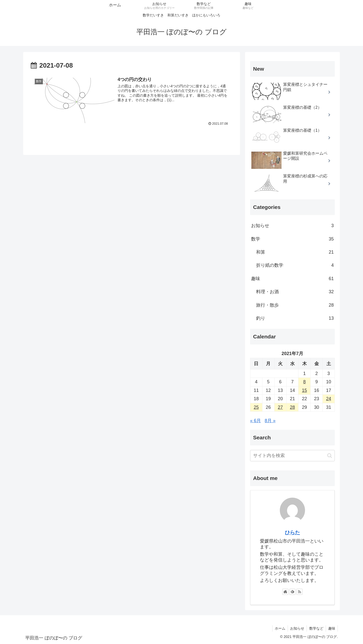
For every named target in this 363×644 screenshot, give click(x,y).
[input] (292, 456)
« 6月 (255, 421)
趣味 (292, 279)
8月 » (270, 421)
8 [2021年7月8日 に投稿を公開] (305, 382)
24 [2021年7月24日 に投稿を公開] (329, 399)
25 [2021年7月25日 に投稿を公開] (256, 407)
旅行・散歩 (295, 305)
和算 (295, 252)
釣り (295, 318)
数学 (292, 239)
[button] (330, 456)
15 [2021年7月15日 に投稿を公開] (305, 390)
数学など (316, 628)
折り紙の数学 (295, 265)
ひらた (292, 532)
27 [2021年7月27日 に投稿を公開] (280, 407)
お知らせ (292, 226)
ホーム (279, 628)
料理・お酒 (295, 292)
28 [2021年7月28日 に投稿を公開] (292, 407)
